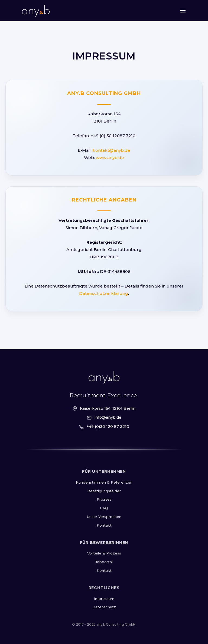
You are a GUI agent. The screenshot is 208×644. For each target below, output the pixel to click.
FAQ (104, 508)
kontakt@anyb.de (111, 150)
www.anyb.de (110, 158)
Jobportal (104, 562)
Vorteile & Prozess (104, 553)
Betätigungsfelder (104, 491)
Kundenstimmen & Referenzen (104, 482)
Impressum (104, 599)
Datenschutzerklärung (104, 293)
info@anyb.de (108, 417)
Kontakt (104, 525)
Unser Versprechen (104, 517)
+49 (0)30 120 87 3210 (108, 427)
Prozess (104, 499)
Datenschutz (104, 607)
